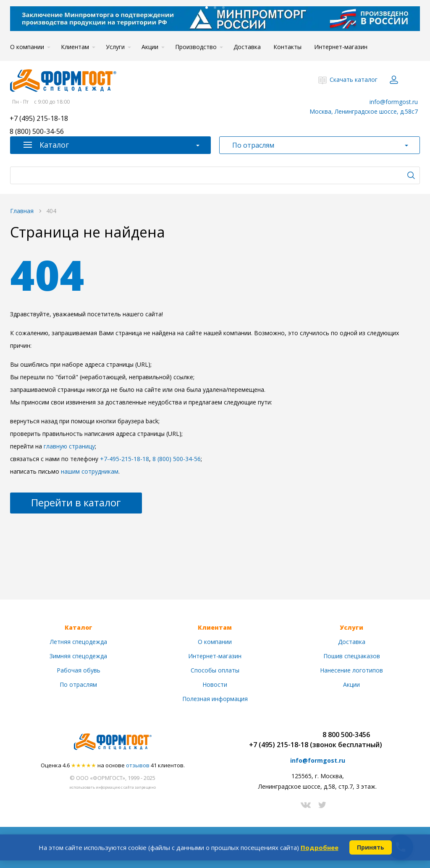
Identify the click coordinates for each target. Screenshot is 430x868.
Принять (371, 847)
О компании (27, 47)
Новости (215, 684)
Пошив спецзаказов (352, 656)
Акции (150, 47)
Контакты (287, 47)
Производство (196, 47)
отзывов (138, 765)
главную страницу (69, 446)
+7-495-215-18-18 (125, 459)
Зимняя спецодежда (78, 656)
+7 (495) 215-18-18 (39, 119)
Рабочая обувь (79, 670)
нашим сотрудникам (90, 471)
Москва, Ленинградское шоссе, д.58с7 (364, 111)
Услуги (115, 47)
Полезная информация (215, 699)
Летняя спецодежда (79, 642)
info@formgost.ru (394, 102)
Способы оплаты (215, 670)
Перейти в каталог (76, 502)
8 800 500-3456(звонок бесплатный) (346, 740)
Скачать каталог (354, 80)
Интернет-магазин (341, 47)
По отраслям (78, 684)
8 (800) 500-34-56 (37, 132)
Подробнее (320, 847)
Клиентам (75, 47)
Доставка (247, 47)
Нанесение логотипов (351, 670)
